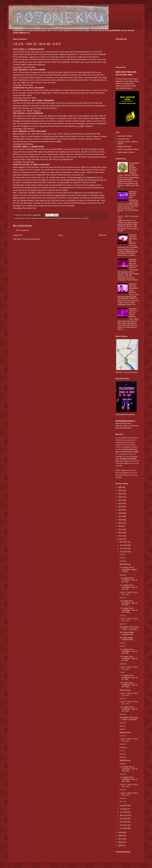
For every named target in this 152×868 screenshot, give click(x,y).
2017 (120, 516)
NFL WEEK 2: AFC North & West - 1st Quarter (129, 719)
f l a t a (122, 672)
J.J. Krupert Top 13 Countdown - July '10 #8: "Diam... (128, 685)
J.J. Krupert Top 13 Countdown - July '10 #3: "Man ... (128, 603)
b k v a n (123, 802)
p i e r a (122, 754)
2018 (120, 513)
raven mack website (125, 136)
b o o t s (123, 555)
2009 (120, 832)
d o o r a (123, 624)
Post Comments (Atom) (32, 239)
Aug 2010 (124, 806)
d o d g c (123, 757)
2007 (120, 839)
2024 (120, 494)
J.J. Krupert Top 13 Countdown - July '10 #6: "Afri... (128, 659)
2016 (120, 520)
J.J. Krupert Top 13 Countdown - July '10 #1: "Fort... (128, 580)
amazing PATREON (112, 31)
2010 (120, 539)
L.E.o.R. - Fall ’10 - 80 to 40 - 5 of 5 (129, 786)
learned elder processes (73, 218)
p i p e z (123, 774)
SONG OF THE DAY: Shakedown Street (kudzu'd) (133, 288)
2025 (120, 491)
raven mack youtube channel (128, 149)
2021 (120, 504)
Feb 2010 (124, 825)
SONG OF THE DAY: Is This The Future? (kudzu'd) (134, 313)
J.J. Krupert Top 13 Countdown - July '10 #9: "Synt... (128, 709)
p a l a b (123, 561)
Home (60, 235)
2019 (120, 510)
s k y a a (123, 790)
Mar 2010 (124, 822)
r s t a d (122, 643)
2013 (120, 529)
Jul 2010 (123, 809)
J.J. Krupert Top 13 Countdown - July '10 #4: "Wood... (128, 610)
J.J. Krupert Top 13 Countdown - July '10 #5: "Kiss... (128, 651)
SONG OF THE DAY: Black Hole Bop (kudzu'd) (133, 239)
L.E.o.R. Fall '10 (59, 218)
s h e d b (123, 664)
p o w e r (123, 699)
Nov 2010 (124, 545)
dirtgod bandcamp (124, 147)
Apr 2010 (124, 819)
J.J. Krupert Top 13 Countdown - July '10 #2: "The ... (128, 587)
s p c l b (123, 726)
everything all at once (45, 218)
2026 (120, 487)
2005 (120, 845)
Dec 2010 (124, 542)
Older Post (103, 235)
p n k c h (123, 744)
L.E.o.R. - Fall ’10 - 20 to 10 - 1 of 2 (129, 620)
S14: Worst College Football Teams (127, 633)
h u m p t (123, 798)
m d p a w (123, 747)
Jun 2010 (124, 812)
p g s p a (123, 714)
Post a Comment (23, 230)
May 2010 (124, 815)
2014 (120, 526)
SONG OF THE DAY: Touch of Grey (133, 195)
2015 (120, 523)
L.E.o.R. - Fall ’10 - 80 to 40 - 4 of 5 (129, 794)
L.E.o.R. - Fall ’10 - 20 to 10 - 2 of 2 (129, 593)
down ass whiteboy (31, 218)
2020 (120, 507)
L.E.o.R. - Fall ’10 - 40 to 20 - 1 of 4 (129, 740)
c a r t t (122, 751)
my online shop (123, 139)
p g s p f (123, 575)
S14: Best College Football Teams (126, 639)
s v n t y (123, 598)
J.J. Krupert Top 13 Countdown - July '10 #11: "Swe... (128, 779)
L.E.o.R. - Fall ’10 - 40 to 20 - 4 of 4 (129, 668)
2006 (120, 842)
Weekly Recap (125, 564)
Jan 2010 (124, 828)
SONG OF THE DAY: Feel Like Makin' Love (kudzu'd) (133, 264)
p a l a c (123, 646)
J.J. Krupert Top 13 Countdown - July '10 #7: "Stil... (128, 678)
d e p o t (123, 764)
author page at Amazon (126, 152)
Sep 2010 (124, 552)
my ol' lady (85, 218)
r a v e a (123, 736)
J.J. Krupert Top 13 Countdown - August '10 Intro (128, 569)
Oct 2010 (124, 548)
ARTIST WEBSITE (20, 33)
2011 (120, 536)
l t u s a (122, 615)
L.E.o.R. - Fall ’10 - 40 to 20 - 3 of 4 (129, 694)
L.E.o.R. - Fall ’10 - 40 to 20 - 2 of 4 (129, 703)
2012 (120, 533)
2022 (120, 500)
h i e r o (122, 729)
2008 (120, 836)
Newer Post (18, 235)
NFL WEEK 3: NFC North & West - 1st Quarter (129, 628)
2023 (120, 497)
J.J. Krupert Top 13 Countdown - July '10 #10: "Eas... (128, 769)
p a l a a (123, 723)
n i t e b (122, 558)
